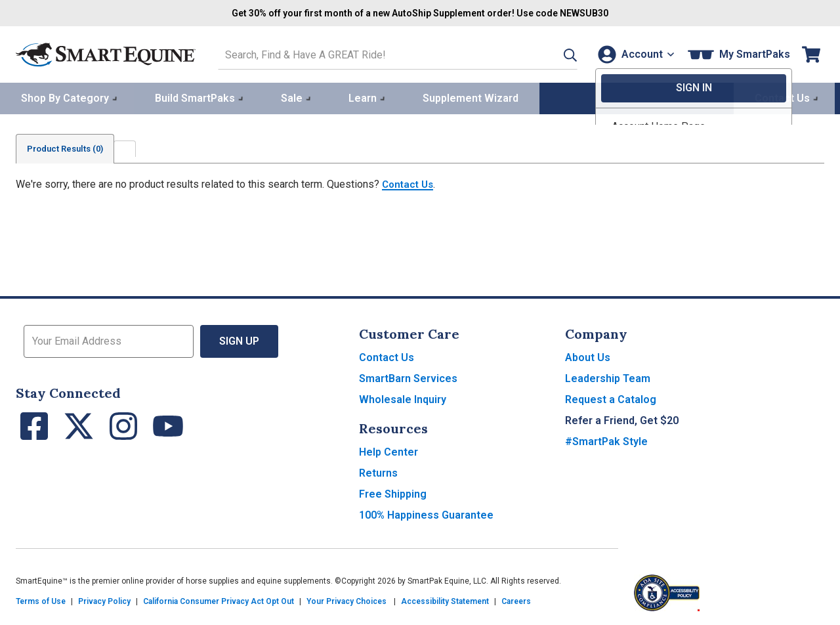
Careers (516, 600)
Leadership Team (608, 377)
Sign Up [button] (239, 340)
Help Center (388, 451)
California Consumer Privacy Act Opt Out (219, 600)
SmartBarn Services (408, 377)
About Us (588, 356)
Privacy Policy (104, 600)
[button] (553, 54)
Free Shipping (393, 493)
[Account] (633, 54)
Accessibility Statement (445, 600)
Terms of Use (41, 600)
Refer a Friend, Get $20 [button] (622, 419)
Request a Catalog (611, 398)
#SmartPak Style (606, 440)
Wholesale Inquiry (403, 398)
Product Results (71, 147)
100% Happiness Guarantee (426, 514)
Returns (378, 472)
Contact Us (409, 183)
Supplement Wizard (471, 96)
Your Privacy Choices (346, 600)
